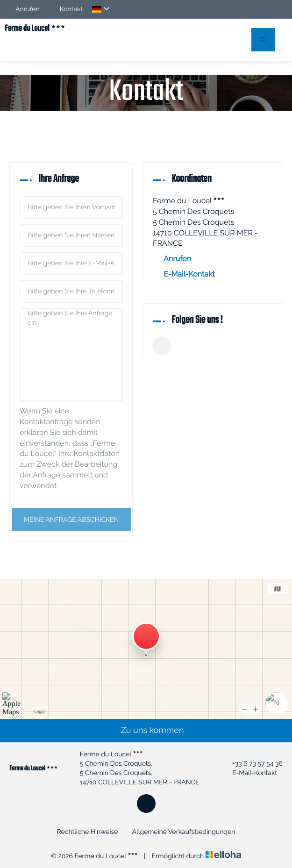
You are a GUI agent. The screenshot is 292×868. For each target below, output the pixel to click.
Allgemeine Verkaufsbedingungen (183, 832)
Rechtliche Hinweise (88, 832)
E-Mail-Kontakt (189, 274)
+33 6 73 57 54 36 (252, 764)
